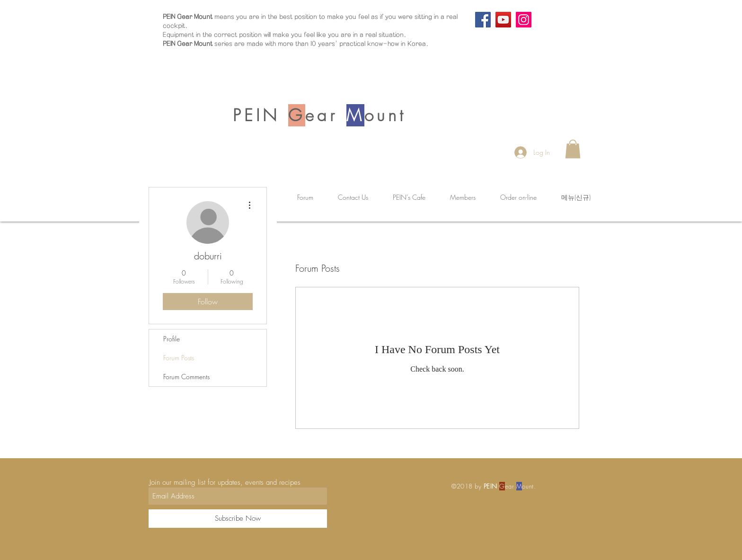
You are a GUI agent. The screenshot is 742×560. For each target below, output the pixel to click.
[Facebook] (483, 20)
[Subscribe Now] (238, 519)
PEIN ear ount (319, 115)
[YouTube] (503, 20)
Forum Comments (186, 377)
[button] (573, 149)
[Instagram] (524, 20)
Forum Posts (179, 358)
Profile (172, 339)
